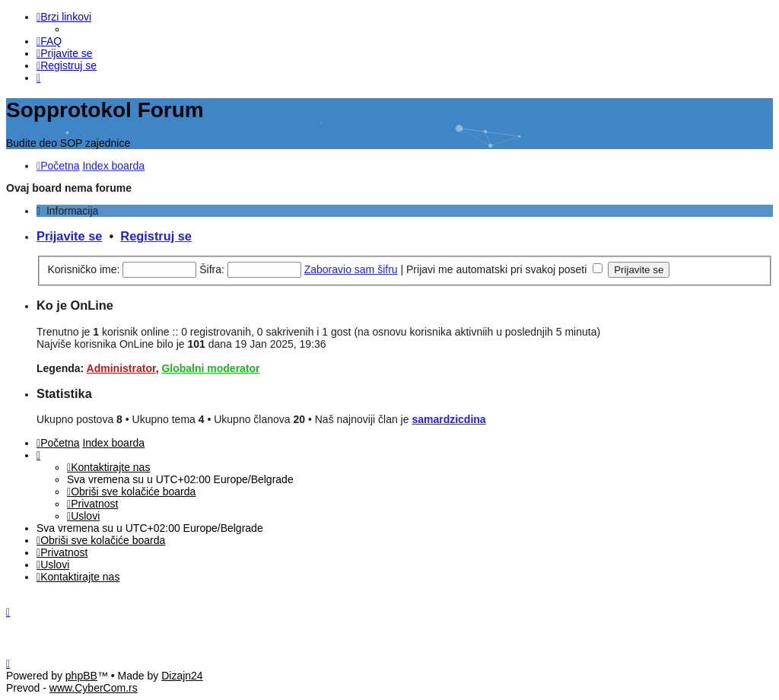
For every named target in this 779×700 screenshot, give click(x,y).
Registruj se (156, 234)
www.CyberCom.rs (94, 688)
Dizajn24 (182, 676)
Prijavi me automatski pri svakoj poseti (504, 267)
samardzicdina (448, 417)
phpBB (81, 676)
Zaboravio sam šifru (351, 267)
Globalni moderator (210, 366)
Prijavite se (69, 234)
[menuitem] (49, 41)
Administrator (121, 366)
